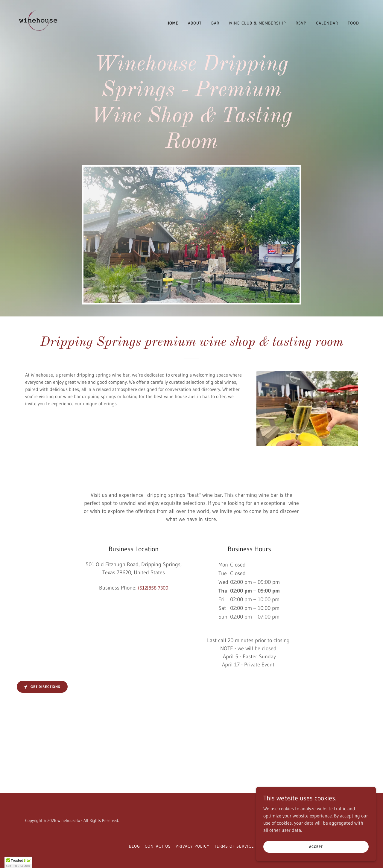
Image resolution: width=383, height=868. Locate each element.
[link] (37, 22)
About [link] (195, 23)
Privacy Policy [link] (193, 846)
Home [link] (172, 23)
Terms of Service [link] (234, 846)
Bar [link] (215, 23)
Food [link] (353, 23)
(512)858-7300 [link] (153, 588)
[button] (18, 862)
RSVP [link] (301, 23)
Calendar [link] (327, 23)
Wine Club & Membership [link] (257, 23)
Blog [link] (134, 846)
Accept (316, 847)
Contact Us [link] (158, 846)
